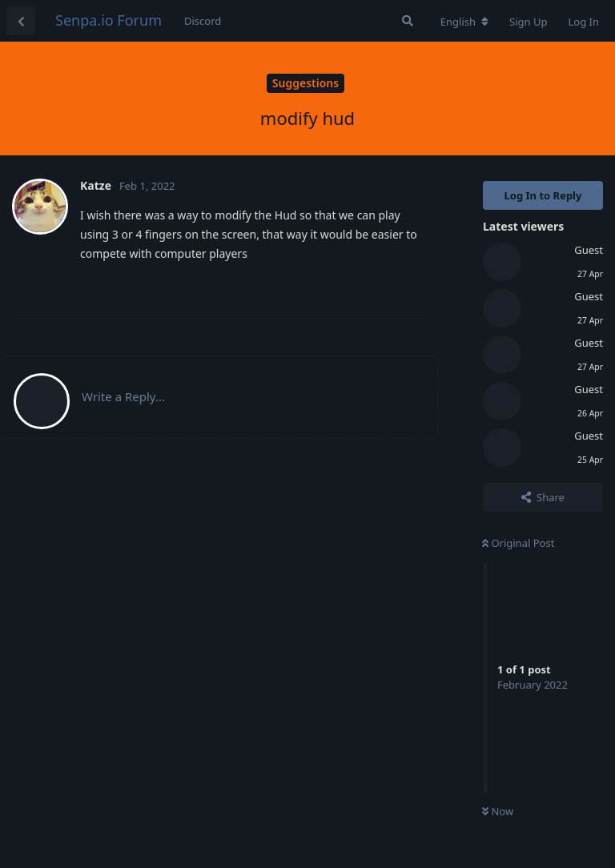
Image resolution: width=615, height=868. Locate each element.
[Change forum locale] (464, 22)
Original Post (518, 543)
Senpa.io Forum (109, 20)
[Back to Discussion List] (21, 21)
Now (498, 811)
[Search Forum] (408, 21)
